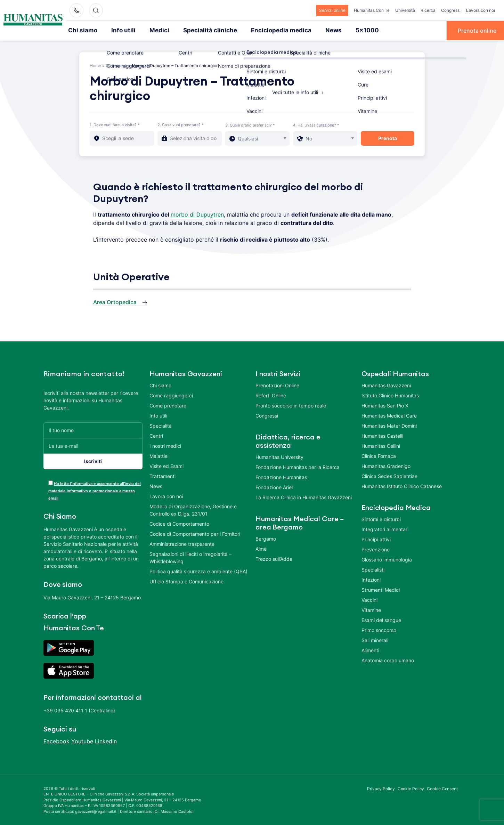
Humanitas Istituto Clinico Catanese (402, 486)
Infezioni (371, 579)
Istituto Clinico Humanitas (390, 395)
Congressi (451, 10)
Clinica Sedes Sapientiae (389, 475)
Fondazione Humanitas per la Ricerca (298, 466)
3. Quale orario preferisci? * (250, 124)
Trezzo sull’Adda (274, 558)
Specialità (161, 425)
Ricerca (428, 10)
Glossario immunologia (387, 559)
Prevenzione (376, 549)
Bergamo (266, 538)
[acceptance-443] (51, 482)
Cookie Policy (411, 788)
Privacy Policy (381, 788)
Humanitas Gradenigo (386, 465)
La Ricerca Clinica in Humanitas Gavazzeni (304, 497)
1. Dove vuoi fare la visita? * (115, 124)
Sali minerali (375, 640)
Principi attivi (376, 539)
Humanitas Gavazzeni (386, 385)
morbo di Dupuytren (197, 214)
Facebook (56, 741)
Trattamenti (116, 65)
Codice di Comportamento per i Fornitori (195, 533)
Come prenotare (168, 405)
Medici (153, 30)
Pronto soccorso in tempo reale (291, 405)
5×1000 (344, 30)
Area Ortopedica (115, 301)
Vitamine (371, 609)
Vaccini (369, 599)
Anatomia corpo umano (388, 660)
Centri (156, 435)
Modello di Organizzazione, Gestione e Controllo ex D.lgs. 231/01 (193, 509)
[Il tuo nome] (93, 430)
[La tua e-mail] (93, 445)
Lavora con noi (481, 10)
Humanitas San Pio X (385, 405)
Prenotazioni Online (277, 385)
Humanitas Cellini (381, 445)
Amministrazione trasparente (182, 543)
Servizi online (332, 10)
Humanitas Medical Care (389, 415)
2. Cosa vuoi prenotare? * (181, 124)
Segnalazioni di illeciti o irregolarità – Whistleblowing (190, 557)
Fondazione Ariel (274, 487)
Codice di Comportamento (179, 523)
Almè (261, 548)
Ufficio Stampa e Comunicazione (186, 581)
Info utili (119, 30)
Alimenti (370, 650)
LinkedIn (106, 741)
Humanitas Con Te (372, 10)
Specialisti (373, 569)
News (313, 30)
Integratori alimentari (385, 529)
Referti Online (271, 395)
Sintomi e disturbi (381, 519)
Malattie (158, 455)
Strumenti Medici (381, 589)
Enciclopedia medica (264, 30)
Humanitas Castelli (382, 435)
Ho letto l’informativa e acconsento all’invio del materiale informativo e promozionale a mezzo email (95, 490)
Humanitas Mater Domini (389, 425)
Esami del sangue (381, 619)
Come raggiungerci (171, 395)
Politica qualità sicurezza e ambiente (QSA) (198, 571)
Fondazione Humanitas (281, 476)
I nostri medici (165, 445)
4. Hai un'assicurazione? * (316, 124)
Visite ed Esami (166, 465)
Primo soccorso (379, 629)
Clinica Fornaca (379, 455)
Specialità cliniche (199, 30)
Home (95, 65)
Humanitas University (279, 456)
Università (405, 10)
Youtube (82, 741)
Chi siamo (81, 30)
